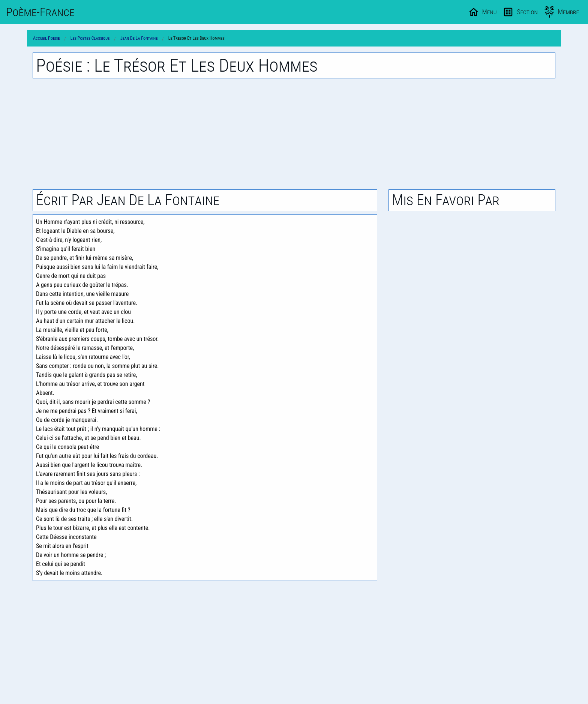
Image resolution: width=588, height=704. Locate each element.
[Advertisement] (294, 134)
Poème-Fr (40, 12)
